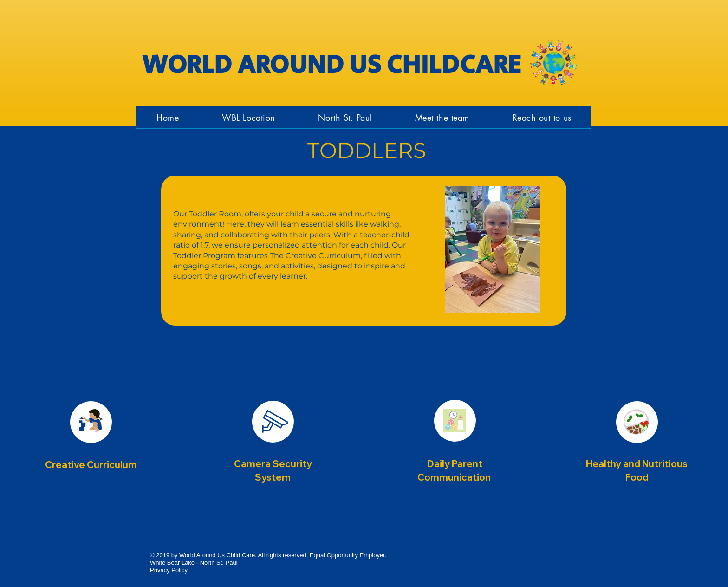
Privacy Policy (169, 570)
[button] (345, 117)
